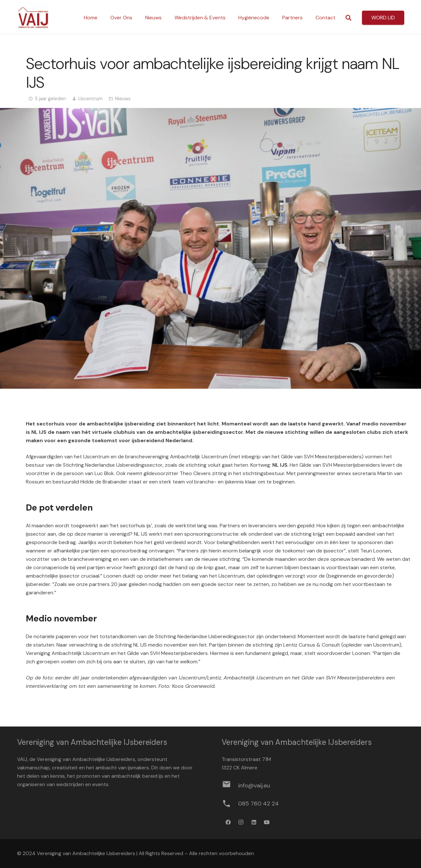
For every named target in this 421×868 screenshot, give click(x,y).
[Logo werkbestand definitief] (33, 18)
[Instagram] (241, 822)
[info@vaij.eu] (230, 785)
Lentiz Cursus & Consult (312, 645)
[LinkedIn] (254, 822)
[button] (348, 18)
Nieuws (123, 99)
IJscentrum (90, 99)
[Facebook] (228, 822)
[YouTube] (267, 822)
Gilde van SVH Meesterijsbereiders (321, 457)
